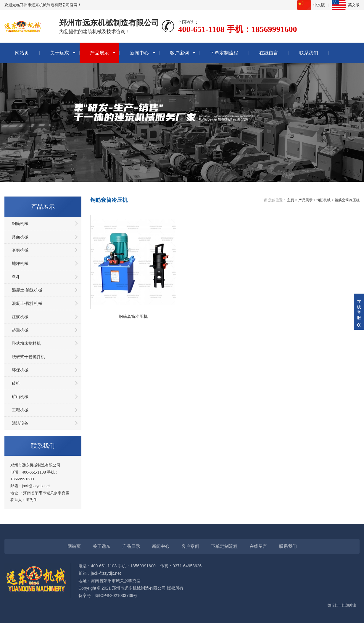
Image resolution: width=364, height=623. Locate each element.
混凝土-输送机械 (27, 290)
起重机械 (20, 330)
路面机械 (20, 237)
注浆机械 (20, 317)
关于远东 (59, 53)
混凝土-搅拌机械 (27, 303)
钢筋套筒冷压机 (347, 200)
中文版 (319, 5)
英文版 (354, 5)
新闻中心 (139, 53)
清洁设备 (20, 423)
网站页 (22, 53)
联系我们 (309, 53)
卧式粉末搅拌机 (26, 343)
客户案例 (179, 53)
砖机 (16, 383)
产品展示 (99, 53)
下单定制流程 (224, 53)
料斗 (16, 277)
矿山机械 (20, 397)
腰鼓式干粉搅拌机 (28, 357)
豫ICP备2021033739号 (116, 595)
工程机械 (20, 410)
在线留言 (269, 53)
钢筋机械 (20, 223)
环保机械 (20, 370)
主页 (291, 200)
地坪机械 (20, 263)
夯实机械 (20, 250)
